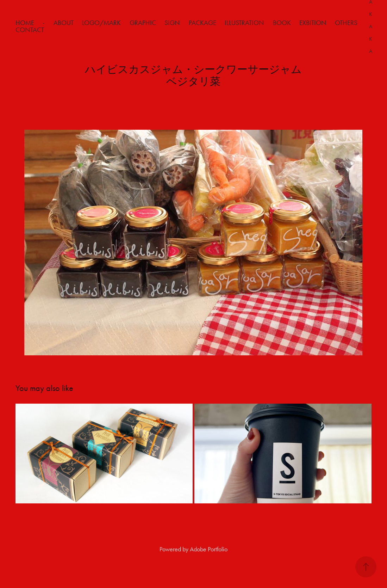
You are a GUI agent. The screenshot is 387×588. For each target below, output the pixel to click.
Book (282, 23)
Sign (172, 23)
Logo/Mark (101, 23)
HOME (25, 23)
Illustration (244, 23)
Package (202, 23)
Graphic (143, 23)
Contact (30, 30)
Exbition (313, 23)
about (64, 23)
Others (346, 23)
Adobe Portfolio (209, 549)
